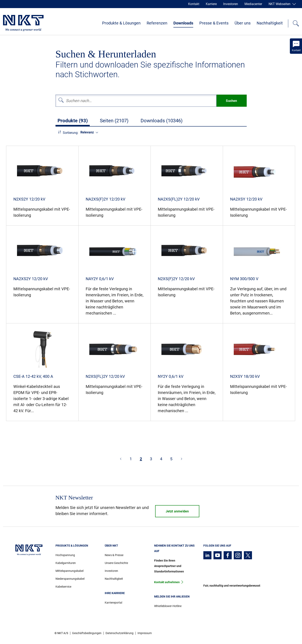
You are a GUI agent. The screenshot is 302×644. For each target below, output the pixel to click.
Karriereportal (113, 603)
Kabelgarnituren (66, 563)
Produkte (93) (73, 121)
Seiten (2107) (114, 121)
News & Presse (114, 555)
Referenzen (157, 23)
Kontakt (194, 4)
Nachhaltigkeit (270, 23)
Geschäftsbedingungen (87, 633)
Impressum (145, 633)
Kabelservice (63, 587)
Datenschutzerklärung (120, 633)
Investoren (231, 4)
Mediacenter (253, 4)
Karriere (211, 4)
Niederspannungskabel (70, 579)
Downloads (183, 23)
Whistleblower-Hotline (168, 606)
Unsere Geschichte (116, 563)
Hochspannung (65, 555)
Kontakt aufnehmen (167, 582)
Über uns (243, 23)
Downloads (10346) (162, 121)
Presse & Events (214, 23)
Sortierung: (71, 133)
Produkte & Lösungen (121, 23)
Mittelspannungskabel (69, 571)
